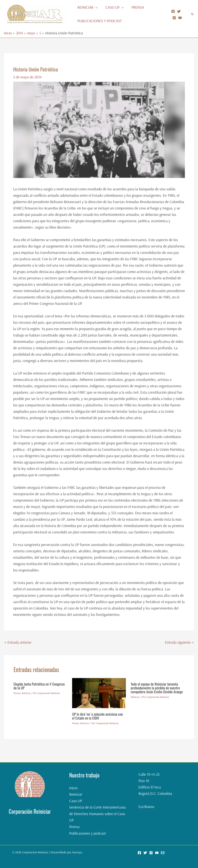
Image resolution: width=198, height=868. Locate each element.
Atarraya (77, 852)
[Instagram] (174, 18)
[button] (96, 7)
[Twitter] (179, 11)
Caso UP (76, 801)
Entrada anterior (18, 643)
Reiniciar (27, 693)
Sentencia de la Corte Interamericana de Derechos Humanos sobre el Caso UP (97, 814)
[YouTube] (180, 18)
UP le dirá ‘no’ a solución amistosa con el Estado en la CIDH (99, 716)
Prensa (17, 693)
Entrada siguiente (179, 643)
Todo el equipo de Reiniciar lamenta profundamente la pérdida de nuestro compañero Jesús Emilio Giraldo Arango (156, 690)
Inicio (73, 788)
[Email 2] (163, 852)
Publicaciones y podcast (87, 833)
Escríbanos (147, 807)
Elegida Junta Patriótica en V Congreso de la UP (40, 686)
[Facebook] (173, 11)
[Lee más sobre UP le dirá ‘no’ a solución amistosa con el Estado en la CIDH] (99, 693)
